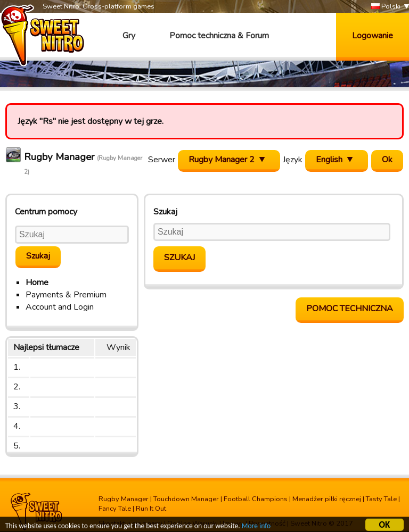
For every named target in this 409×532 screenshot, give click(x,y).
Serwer (162, 160)
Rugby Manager (124, 499)
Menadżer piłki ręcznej (327, 499)
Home (37, 282)
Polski (386, 7)
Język (293, 160)
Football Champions (256, 499)
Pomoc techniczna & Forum (219, 36)
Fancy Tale (115, 509)
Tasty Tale (381, 499)
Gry (129, 36)
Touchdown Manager (186, 499)
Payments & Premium (66, 295)
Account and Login (60, 307)
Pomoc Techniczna (350, 309)
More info (256, 527)
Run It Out (151, 509)
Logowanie (373, 36)
